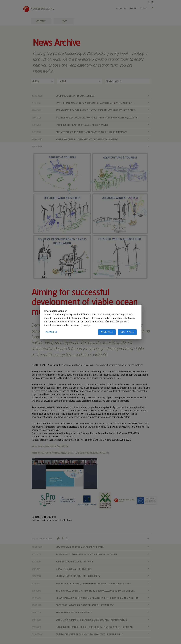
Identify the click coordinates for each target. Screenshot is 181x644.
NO (148, 2)
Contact (133, 9)
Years (35, 81)
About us (121, 9)
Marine (63, 81)
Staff (143, 9)
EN (153, 2)
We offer (41, 21)
